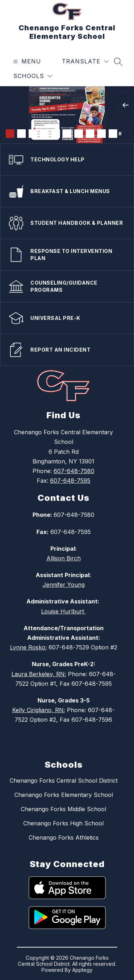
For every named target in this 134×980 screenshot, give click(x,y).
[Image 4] (44, 134)
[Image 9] (101, 134)
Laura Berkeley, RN (38, 674)
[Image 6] (67, 134)
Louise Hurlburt (63, 611)
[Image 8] (90, 134)
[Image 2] (21, 134)
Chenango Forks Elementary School (64, 795)
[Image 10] (113, 134)
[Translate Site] (85, 61)
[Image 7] (79, 134)
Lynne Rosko (28, 647)
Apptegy (82, 970)
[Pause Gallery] (120, 134)
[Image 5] (56, 134)
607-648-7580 (74, 471)
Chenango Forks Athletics (64, 838)
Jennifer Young (64, 585)
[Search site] (118, 62)
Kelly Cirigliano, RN (38, 710)
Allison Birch (64, 558)
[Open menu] (26, 61)
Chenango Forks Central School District (64, 781)
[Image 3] (33, 134)
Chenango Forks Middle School (63, 809)
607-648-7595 (70, 481)
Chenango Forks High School (63, 823)
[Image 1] (10, 134)
